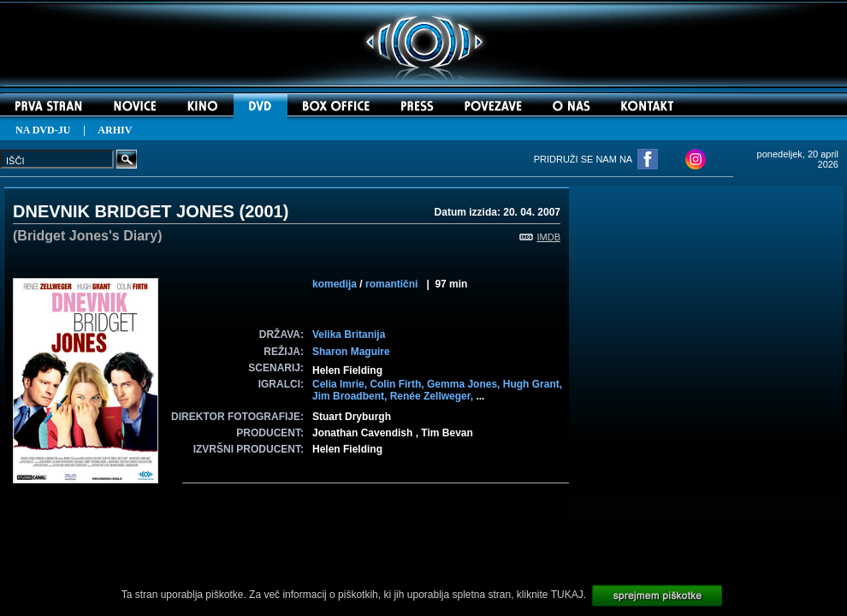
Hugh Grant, (533, 384)
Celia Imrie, (341, 384)
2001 (264, 211)
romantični (391, 284)
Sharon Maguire (351, 352)
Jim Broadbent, (351, 396)
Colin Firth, (398, 384)
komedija (335, 284)
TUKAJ (567, 595)
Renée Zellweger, (433, 396)
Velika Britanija (349, 335)
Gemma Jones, (465, 384)
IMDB (540, 237)
